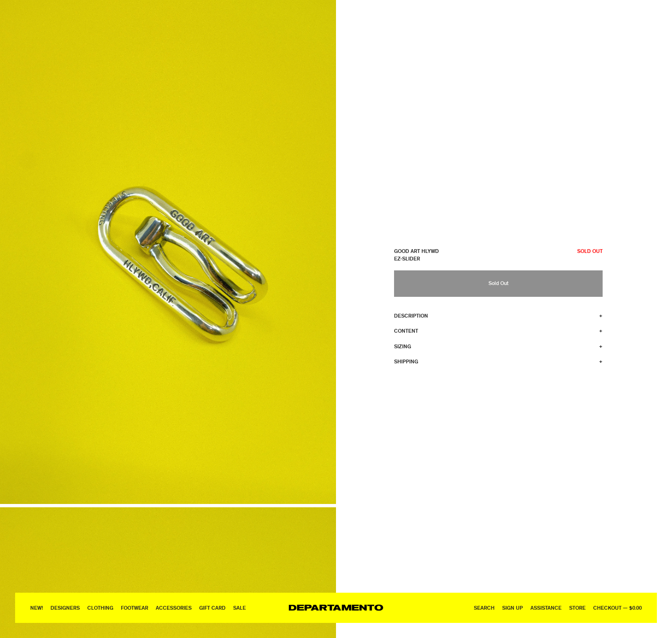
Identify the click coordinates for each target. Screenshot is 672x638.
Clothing (100, 608)
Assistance (546, 608)
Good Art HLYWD (416, 251)
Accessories (174, 608)
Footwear (134, 608)
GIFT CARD (212, 608)
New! (37, 608)
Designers (65, 608)
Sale (239, 608)
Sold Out (498, 283)
